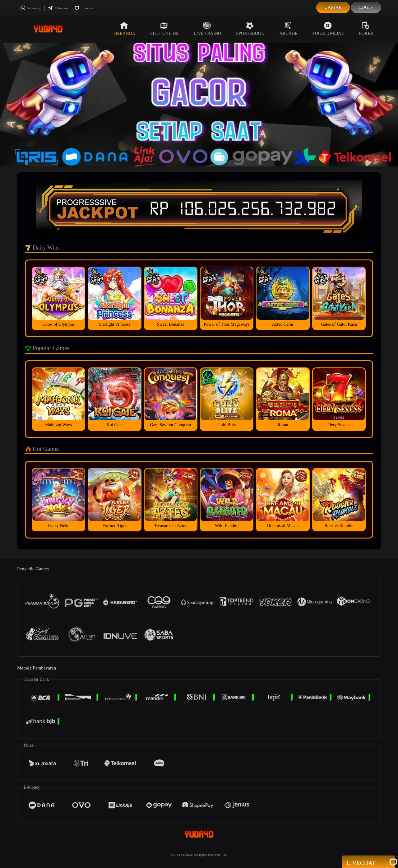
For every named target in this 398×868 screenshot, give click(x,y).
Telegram (58, 8)
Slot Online (164, 29)
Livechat (84, 8)
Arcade (289, 29)
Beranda (125, 29)
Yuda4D (186, 855)
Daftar (333, 7)
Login (366, 7)
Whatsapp (31, 8)
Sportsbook (250, 29)
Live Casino (208, 29)
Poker (366, 29)
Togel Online (328, 29)
